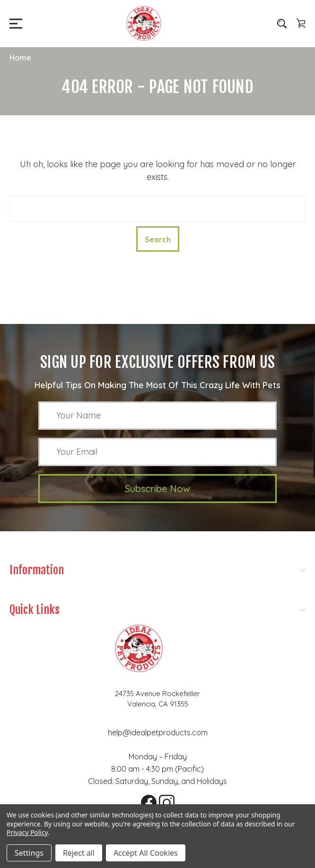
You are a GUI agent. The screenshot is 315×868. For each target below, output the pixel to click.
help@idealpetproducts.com (158, 732)
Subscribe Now (157, 489)
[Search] (282, 23)
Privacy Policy (27, 832)
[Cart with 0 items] (301, 23)
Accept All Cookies (146, 853)
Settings (29, 853)
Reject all (79, 853)
